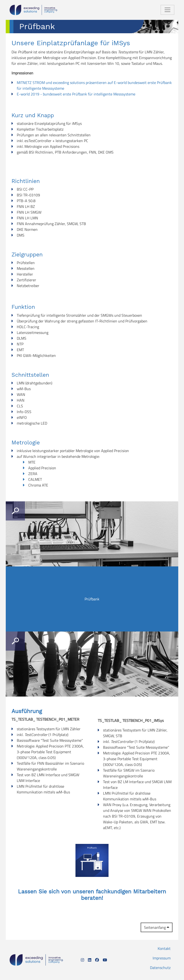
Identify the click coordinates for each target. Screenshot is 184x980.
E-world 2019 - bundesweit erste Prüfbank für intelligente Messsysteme (76, 94)
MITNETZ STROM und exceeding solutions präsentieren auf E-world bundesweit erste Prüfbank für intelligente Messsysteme (94, 85)
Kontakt (164, 948)
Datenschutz (160, 968)
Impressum (162, 958)
